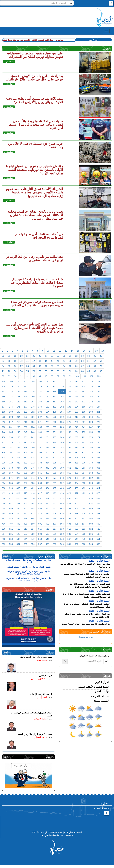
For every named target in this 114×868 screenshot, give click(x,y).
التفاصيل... (9, 62)
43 (40, 361)
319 (40, 458)
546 (62, 539)
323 (69, 458)
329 (11, 463)
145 (98, 392)
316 (18, 458)
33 (83, 356)
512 (18, 529)
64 (64, 366)
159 (98, 397)
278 (47, 442)
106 (18, 381)
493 (84, 519)
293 (55, 447)
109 (40, 381)
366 (76, 473)
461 (55, 509)
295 (69, 447)
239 (69, 427)
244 (4, 432)
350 (62, 468)
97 (58, 376)
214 (91, 417)
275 (25, 442)
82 (70, 371)
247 (25, 432)
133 (11, 392)
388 (33, 483)
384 (4, 483)
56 (15, 366)
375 (40, 478)
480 (91, 514)
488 (47, 519)
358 (18, 473)
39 (15, 361)
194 (47, 412)
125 (55, 386)
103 (99, 376)
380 (76, 478)
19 (103, 351)
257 (98, 432)
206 (33, 417)
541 (25, 539)
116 (91, 381)
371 (11, 478)
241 (84, 427)
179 (40, 407)
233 (25, 427)
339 (84, 463)
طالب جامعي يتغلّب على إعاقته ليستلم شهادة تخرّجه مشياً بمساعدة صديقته (29, 579)
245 (11, 432)
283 (84, 442)
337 (69, 463)
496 (4, 524)
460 (47, 509)
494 (91, 519)
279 (55, 442)
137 (40, 392)
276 (33, 442)
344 (18, 468)
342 (4, 468)
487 (40, 519)
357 (11, 473)
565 (98, 544)
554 (18, 544)
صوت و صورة (46, 556)
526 (18, 534)
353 (84, 468)
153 (55, 397)
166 (47, 402)
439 (98, 498)
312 (91, 453)
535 (84, 534)
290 (33, 447)
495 (98, 519)
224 (62, 422)
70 (101, 366)
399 (11, 488)
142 (76, 392)
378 (62, 478)
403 (40, 488)
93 (34, 376)
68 (89, 366)
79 (52, 371)
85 (89, 371)
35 (95, 356)
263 (40, 437)
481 (98, 514)
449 (69, 503)
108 (33, 381)
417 (40, 493)
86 (95, 371)
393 (69, 483)
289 (25, 447)
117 (98, 381)
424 (91, 493)
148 (18, 397)
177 (25, 407)
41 (28, 361)
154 (62, 397)
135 (25, 392)
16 (84, 351)
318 (33, 458)
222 (47, 422)
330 (18, 463)
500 (33, 524)
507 (84, 524)
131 (98, 386)
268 (76, 437)
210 (62, 417)
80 (58, 371)
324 (76, 458)
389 (40, 483)
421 (69, 493)
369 (98, 473)
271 (98, 437)
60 (40, 366)
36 (101, 356)
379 (69, 478)
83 (76, 371)
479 (84, 514)
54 (3, 366)
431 (40, 498)
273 (11, 442)
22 (15, 356)
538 (4, 539)
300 (4, 453)
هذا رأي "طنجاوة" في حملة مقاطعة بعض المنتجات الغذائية (29, 561)
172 (91, 402)
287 (11, 447)
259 (11, 437)
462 (62, 509)
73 (15, 371)
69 (95, 366)
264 (47, 437)
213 (84, 417)
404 (47, 488)
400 (18, 488)
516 (47, 529)
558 (47, 544)
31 (70, 356)
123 (40, 386)
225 (69, 422)
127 (69, 386)
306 (47, 453)
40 (22, 361)
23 (22, 356)
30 (64, 356)
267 (69, 437)
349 (55, 468)
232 (18, 427)
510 (4, 529)
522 (91, 529)
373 (25, 478)
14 (72, 351)
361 (40, 473)
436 (76, 498)
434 (62, 498)
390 (47, 483)
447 (55, 503)
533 (69, 534)
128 (76, 386)
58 (28, 366)
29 (58, 356)
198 (76, 412)
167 (55, 402)
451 (84, 503)
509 (98, 524)
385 (11, 483)
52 (95, 361)
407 (69, 488)
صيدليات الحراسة (100, 696)
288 (18, 447)
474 (47, 514)
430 (33, 498)
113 (69, 381)
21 (9, 356)
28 (52, 356)
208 (47, 417)
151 (40, 397)
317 (25, 458)
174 (4, 407)
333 (40, 463)
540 (18, 539)
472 (33, 514)
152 (47, 397)
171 (84, 402)
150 (33, 397)
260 (18, 437)
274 (18, 442)
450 (76, 503)
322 (62, 458)
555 (25, 544)
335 (55, 463)
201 (98, 412)
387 (25, 483)
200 (91, 412)
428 (18, 498)
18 (97, 351)
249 (40, 432)
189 (11, 412)
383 (98, 478)
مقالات (50, 653)
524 (4, 534)
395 (84, 483)
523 (98, 529)
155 (69, 397)
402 (33, 488)
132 (4, 392)
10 (48, 351)
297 (84, 447)
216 (4, 422)
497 (11, 524)
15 (78, 351)
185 (84, 407)
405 (55, 488)
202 (4, 417)
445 (40, 503)
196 (62, 412)
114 (76, 381)
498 (18, 524)
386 (18, 483)
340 (91, 463)
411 (98, 488)
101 (84, 376)
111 (55, 381)
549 (84, 539)
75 (28, 371)
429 (25, 498)
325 (84, 458)
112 (62, 381)
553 (11, 544)
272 (4, 442)
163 (25, 402)
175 (11, 407)
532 (62, 534)
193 (40, 412)
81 (64, 371)
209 (55, 417)
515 (40, 529)
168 (62, 402)
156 (76, 397)
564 (91, 544)
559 (55, 544)
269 (84, 437)
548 (76, 539)
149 (25, 397)
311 (84, 453)
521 (84, 529)
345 (25, 468)
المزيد (6, 556)
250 (47, 432)
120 (18, 386)
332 (33, 463)
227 (84, 422)
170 (76, 402)
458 (33, 509)
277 (40, 442)
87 (101, 371)
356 (4, 473)
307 (55, 453)
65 (70, 366)
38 (9, 361)
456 (18, 509)
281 (69, 442)
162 (18, 402)
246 (18, 432)
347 (40, 468)
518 (62, 529)
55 (9, 366)
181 (55, 407)
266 (62, 437)
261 (25, 437)
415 (25, 493)
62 (52, 366)
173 (98, 402)
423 (84, 493)
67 (83, 366)
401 (25, 488)
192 (33, 412)
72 (9, 371)
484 (18, 519)
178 (33, 407)
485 (25, 519)
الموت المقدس (46, 676)
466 (91, 509)
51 (89, 361)
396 (91, 483)
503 (55, 524)
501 (40, 524)
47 (64, 361)
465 (84, 509)
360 (33, 473)
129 (84, 386)
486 (33, 519)
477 (69, 514)
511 (11, 529)
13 (66, 351)
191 (25, 412)
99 (70, 376)
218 (18, 422)
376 (47, 478)
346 (33, 468)
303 (25, 453)
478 (76, 514)
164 (33, 402)
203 (11, 417)
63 (58, 366)
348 (47, 468)
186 (91, 407)
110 (47, 381)
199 (84, 412)
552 (4, 544)
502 (47, 524)
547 (69, 539)
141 (69, 392)
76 (34, 371)
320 (47, 458)
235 (40, 427)
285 (98, 442)
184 (76, 407)
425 (98, 493)
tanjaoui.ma (86, 637)
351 (69, 468)
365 (69, 473)
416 (33, 493)
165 (40, 402)
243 (98, 427)
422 (76, 493)
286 (4, 447)
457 (25, 509)
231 (11, 427)
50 (83, 361)
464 (76, 509)
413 (11, 493)
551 (98, 539)
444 (33, 503)
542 (33, 539)
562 (76, 544)
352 (76, 468)
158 (91, 397)
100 (77, 376)
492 (76, 519)
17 (90, 351)
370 (4, 478)
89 (9, 376)
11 (54, 351)
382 (91, 478)
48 (70, 361)
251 (55, 432)
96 (52, 376)
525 (11, 534)
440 (4, 503)
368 (91, 473)
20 (3, 356)
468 (4, 514)
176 (18, 407)
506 (76, 524)
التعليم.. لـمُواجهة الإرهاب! (41, 694)
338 (76, 463)
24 (28, 356)
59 (34, 366)
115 (84, 381)
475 (55, 514)
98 (64, 376)
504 (62, 524)
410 (91, 488)
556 (33, 544)
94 (40, 376)
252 (62, 432)
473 (40, 514)
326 (91, 458)
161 (11, 402)
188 (4, 412)
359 (25, 473)
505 (69, 524)
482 (4, 519)
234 (33, 427)
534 (76, 534)
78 (46, 371)
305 (40, 453)
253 (69, 432)
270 (91, 437)
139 (55, 392)
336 (62, 463)
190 (18, 412)
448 (62, 503)
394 (76, 483)
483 (11, 519)
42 (34, 361)
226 (76, 422)
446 (47, 503)
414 (18, 493)
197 (69, 412)
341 (98, 463)
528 (33, 534)
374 (33, 478)
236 (47, 427)
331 (25, 463)
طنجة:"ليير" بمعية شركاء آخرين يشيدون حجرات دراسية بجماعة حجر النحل (29, 573)
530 (47, 534)
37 (3, 361)
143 (84, 392)
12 (60, 351)
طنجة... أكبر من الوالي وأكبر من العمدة (35, 734)
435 (69, 498)
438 (91, 498)
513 (25, 529)
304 (33, 453)
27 (46, 356)
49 (76, 361)
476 (62, 514)
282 (76, 442)
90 (15, 376)
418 (47, 493)
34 (89, 356)
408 (76, 488)
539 (11, 539)
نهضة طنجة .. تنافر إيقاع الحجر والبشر (36, 657)
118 (4, 386)
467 (98, 509)
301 (11, 453)
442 (18, 503)
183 (69, 407)
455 (11, 509)
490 (62, 519)
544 (47, 539)
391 (55, 483)
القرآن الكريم (102, 682)
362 (47, 473)
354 (91, 468)
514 (33, 529)
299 (98, 447)
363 (55, 473)
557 (40, 544)
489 (55, 519)
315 (11, 458)
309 (69, 453)
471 (25, 514)
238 (62, 427)
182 (62, 407)
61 (46, 366)
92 (28, 376)
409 (84, 488)
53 (101, 361)
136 (33, 392)
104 (4, 381)
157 (84, 397)
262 (33, 437)
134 (18, 392)
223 (55, 422)
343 (11, 468)
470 (18, 514)
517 (55, 529)
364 (62, 473)
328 (4, 463)
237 (55, 427)
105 (11, 381)
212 (76, 417)
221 (40, 422)
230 (4, 427)
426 (4, 498)
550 (91, 539)
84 (83, 371)
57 (22, 366)
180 (47, 407)
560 (62, 544)
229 (98, 422)
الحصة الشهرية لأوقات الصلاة (94, 687)
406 (62, 488)
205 (25, 417)
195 (55, 412)
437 (84, 498)
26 (40, 356)
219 (25, 422)
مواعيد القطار (102, 692)
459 (40, 509)
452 (91, 503)
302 (18, 453)
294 (62, 447)
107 (25, 381)
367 (84, 473)
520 (76, 529)
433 (55, 498)
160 (4, 402)
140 (62, 392)
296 (76, 447)
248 (33, 432)
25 (34, 356)
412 (4, 493)
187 (98, 407)
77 (40, 371)
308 (62, 453)
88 (3, 376)
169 (69, 402)
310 (76, 453)
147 (11, 397)
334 (47, 463)
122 (33, 386)
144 (91, 392)
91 (22, 376)
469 (11, 514)
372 (18, 478)
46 (58, 361)
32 (76, 356)
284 (91, 442)
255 (84, 432)
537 (98, 534)
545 (55, 539)
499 (25, 524)
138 (47, 392)
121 (25, 386)
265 (55, 437)
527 (25, 534)
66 (76, 366)
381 (84, 478)
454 (4, 509)
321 (55, 458)
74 (22, 371)
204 (18, 417)
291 (40, 447)
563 (84, 544)
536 (91, 534)
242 (91, 427)
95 (46, 376)
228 (91, 422)
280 (62, 442)
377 (55, 478)
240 (76, 427)
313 (98, 453)
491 (69, 519)
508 (91, 524)
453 (98, 503)
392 (62, 483)
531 (55, 534)
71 (3, 371)
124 (47, 386)
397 (98, 483)
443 (25, 503)
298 (91, 447)
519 (69, 529)
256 (91, 432)
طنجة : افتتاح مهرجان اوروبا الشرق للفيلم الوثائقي (29, 567)
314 (4, 458)
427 (11, 498)
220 (33, 422)
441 (11, 503)
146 (4, 397)
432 (47, 498)
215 (98, 417)
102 (92, 376)
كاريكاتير (49, 757)
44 (46, 361)
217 (11, 422)
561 (69, 544)
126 (62, 386)
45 (52, 361)
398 (4, 488)
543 (40, 539)
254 (76, 432)
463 (69, 509)
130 (91, 386)
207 (40, 417)
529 (40, 534)
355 (98, 468)
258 (4, 437)
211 (69, 417)
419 (55, 493)
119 (11, 386)
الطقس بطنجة (102, 701)
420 (62, 493)
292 (47, 447)
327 (98, 458)
